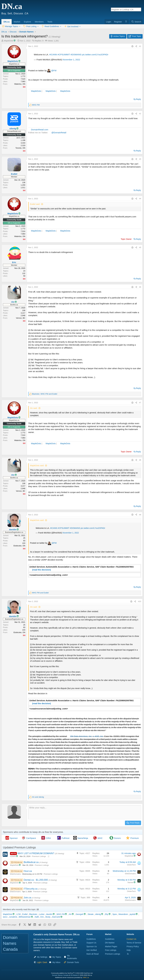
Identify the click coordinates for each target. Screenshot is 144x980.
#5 (140, 247)
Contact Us (131, 939)
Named (132, 882)
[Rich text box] (85, 812)
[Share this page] (136, 46)
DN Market (110, 943)
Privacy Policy (133, 946)
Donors (117, 838)
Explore (27, 22)
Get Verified (92, 950)
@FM (54, 71)
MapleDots (36, 91)
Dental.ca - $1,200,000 (36, 880)
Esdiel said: (35, 204)
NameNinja (83, 838)
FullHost (65, 838)
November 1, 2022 (71, 60)
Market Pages (111, 946)
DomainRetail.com (40, 130)
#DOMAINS (76, 55)
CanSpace (31, 838)
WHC (100, 838)
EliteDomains (15, 874)
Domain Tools (73, 962)
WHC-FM (62, 914)
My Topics (57, 957)
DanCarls (57, 917)
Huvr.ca (28, 871)
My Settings (42, 957)
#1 (140, 46)
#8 (140, 460)
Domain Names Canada (60, 975)
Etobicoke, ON (19, 546)
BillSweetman (26, 917)
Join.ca (28, 898)
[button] (21, 20)
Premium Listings (39, 856)
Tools (50, 22)
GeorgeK (81, 914)
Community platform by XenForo (72, 973)
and (40, 593)
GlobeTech (131, 865)
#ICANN (53, 55)
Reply (138, 99)
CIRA (48, 838)
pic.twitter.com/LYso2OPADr (95, 55)
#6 (140, 287)
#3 (140, 159)
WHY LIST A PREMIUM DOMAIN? (36, 853)
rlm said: (34, 408)
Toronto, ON (20, 148)
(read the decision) (41, 570)
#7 (140, 403)
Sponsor (14, 838)
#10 (140, 601)
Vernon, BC (21, 318)
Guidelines (91, 939)
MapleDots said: (37, 466)
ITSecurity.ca (31, 889)
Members (39, 22)
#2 (140, 114)
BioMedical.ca (32, 862)
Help (129, 950)
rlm (72, 914)
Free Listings (111, 950)
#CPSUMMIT (64, 55)
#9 (140, 515)
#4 (140, 199)
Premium (135, 838)
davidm (51, 914)
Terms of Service (134, 943)
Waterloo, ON (20, 84)
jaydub (134, 914)
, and (45, 394)
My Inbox (56, 962)
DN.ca (7, 22)
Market (17, 22)
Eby (108, 914)
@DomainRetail (59, 133)
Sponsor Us (92, 946)
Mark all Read (92, 954)
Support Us (91, 943)
